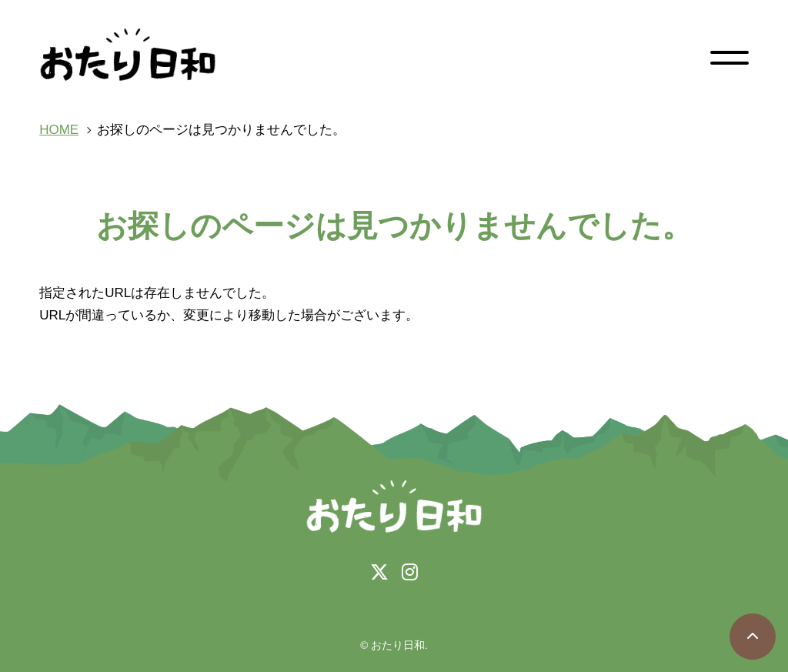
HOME (59, 130)
